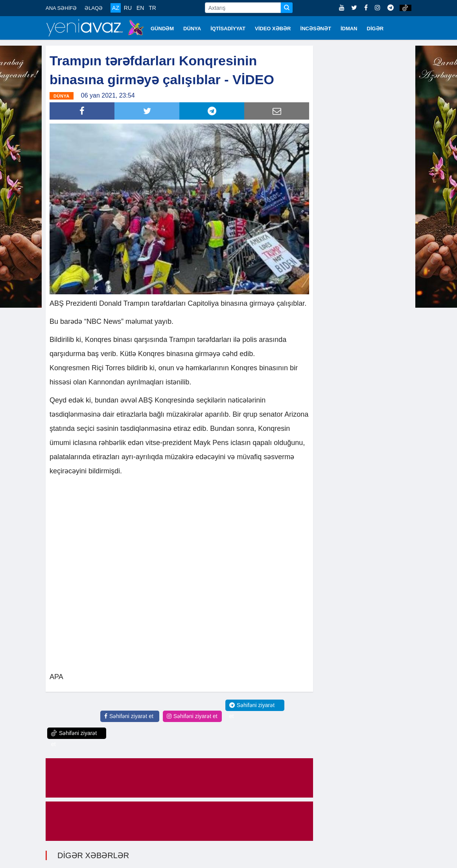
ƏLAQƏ (94, 8)
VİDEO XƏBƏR (273, 29)
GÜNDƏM (162, 29)
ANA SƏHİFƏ (61, 8)
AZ (116, 8)
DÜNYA (192, 29)
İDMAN (349, 29)
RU (128, 8)
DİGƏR (375, 29)
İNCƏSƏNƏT (316, 29)
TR (152, 8)
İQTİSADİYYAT (228, 29)
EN (140, 8)
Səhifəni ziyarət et (129, 716)
